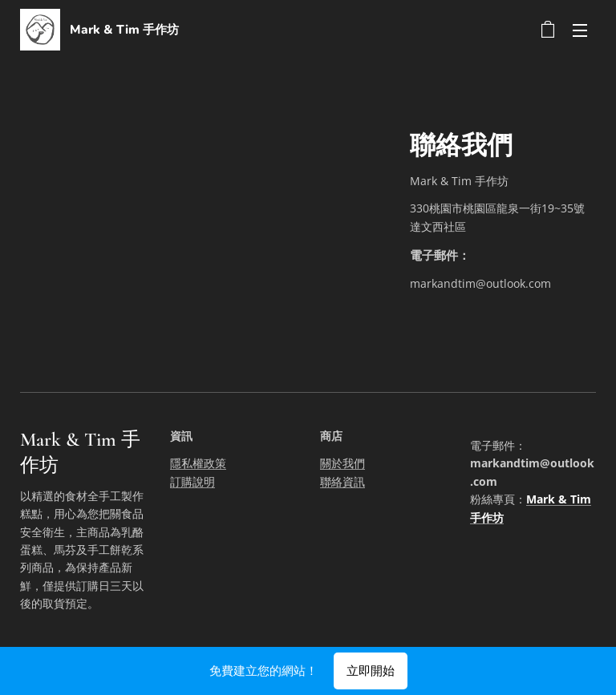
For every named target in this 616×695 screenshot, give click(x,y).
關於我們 (342, 464)
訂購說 (187, 481)
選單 (580, 30)
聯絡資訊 (342, 481)
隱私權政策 (198, 464)
